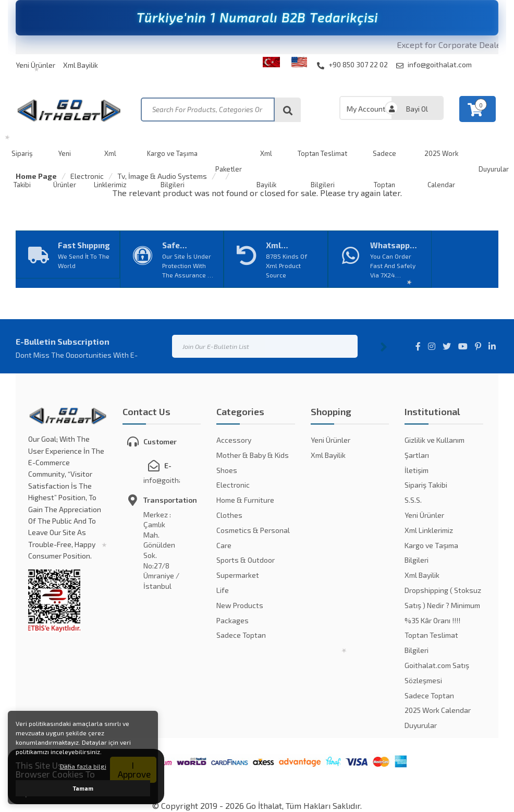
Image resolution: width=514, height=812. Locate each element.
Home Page (36, 176)
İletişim (417, 470)
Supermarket (238, 575)
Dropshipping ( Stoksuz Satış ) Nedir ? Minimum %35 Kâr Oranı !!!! (443, 605)
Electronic (87, 176)
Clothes (229, 515)
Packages (232, 620)
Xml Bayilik (81, 65)
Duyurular (421, 725)
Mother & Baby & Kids (253, 455)
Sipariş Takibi (426, 485)
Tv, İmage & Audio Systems (162, 176)
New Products (240, 605)
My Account (366, 109)
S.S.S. (413, 500)
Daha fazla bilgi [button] (83, 766)
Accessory (234, 440)
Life (223, 590)
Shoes (227, 470)
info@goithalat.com (434, 65)
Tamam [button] (83, 788)
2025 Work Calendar (438, 710)
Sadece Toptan (241, 635)
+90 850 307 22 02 (352, 65)
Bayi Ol (417, 109)
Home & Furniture (245, 500)
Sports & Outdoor (246, 560)
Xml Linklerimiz (429, 530)
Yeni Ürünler (35, 65)
